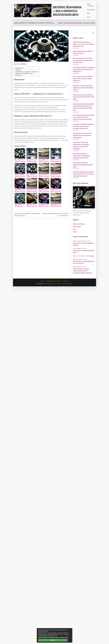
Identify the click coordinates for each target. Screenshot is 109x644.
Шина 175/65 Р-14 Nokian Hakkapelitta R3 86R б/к (83, 244)
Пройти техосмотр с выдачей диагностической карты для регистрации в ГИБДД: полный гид (82, 271)
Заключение (19, 75)
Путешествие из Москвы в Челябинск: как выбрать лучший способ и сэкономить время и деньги (83, 126)
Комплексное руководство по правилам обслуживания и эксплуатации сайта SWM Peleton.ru (84, 69)
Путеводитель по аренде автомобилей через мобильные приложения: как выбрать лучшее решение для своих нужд (83, 107)
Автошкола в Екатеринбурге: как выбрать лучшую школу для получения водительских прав (83, 44)
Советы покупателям (90, 5)
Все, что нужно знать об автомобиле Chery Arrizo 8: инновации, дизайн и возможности (83, 79)
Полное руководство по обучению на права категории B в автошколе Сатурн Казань (84, 97)
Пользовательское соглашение (54, 281)
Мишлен (25, 64)
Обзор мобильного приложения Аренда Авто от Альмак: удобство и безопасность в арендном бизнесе (84, 117)
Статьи (89, 17)
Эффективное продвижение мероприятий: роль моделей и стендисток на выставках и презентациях (81, 145)
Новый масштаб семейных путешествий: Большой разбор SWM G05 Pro (83, 165)
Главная (42, 281)
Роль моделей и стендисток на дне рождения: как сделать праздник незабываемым (82, 135)
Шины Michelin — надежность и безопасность (27, 72)
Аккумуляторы (91, 10)
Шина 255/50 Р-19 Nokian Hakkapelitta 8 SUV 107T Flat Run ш (84, 262)
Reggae (92, 256)
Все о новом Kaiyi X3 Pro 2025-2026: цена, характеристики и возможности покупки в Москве (83, 60)
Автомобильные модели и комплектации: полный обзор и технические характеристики (81, 156)
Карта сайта (66, 281)
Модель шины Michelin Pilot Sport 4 (25, 73)
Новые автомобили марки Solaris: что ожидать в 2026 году (83, 52)
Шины (89, 13)
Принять (53, 640)
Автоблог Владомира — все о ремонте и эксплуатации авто (67, 10)
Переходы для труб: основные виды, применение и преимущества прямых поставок (83, 88)
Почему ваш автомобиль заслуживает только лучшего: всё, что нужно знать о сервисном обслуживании (84, 174)
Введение (18, 70)
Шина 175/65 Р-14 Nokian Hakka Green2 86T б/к (83, 252)
